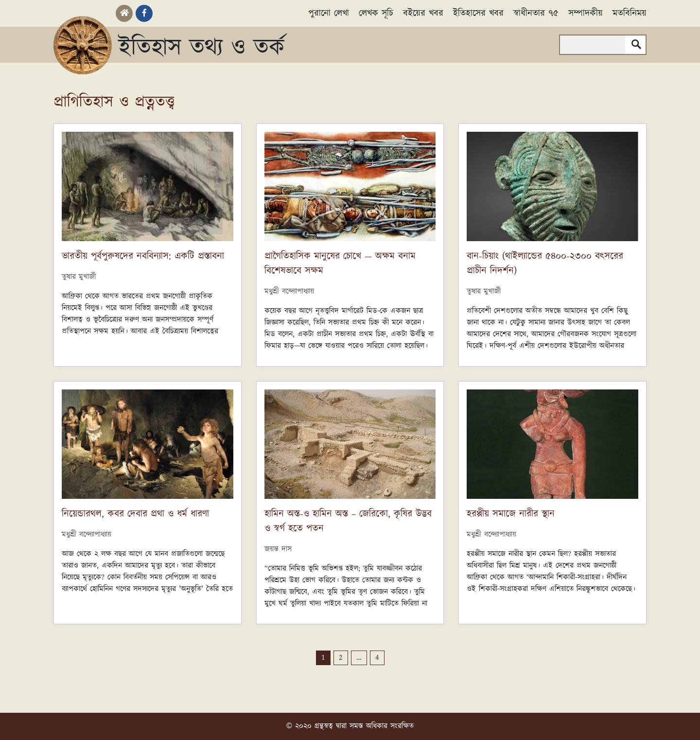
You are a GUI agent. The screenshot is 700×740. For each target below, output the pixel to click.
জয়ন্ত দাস (278, 549)
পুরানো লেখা (329, 13)
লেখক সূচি (376, 13)
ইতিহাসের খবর (478, 13)
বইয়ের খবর (423, 13)
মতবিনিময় (630, 13)
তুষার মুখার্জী (79, 277)
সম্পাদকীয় (586, 13)
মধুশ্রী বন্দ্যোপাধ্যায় (289, 291)
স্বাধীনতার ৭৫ (536, 13)
